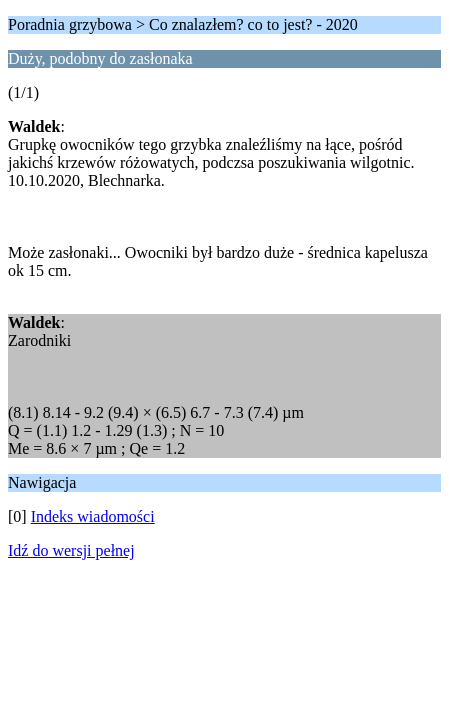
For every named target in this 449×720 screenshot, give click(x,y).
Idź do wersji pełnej (71, 550)
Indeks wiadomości (93, 516)
